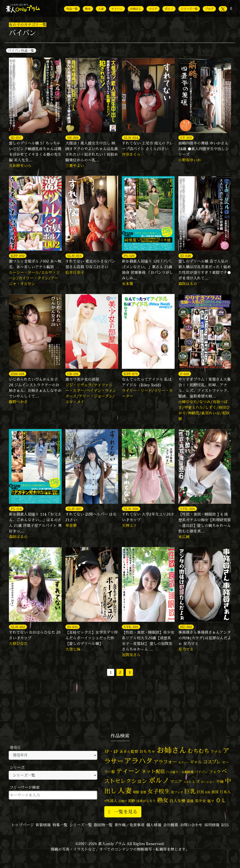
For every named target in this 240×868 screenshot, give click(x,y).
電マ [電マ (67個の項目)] (211, 801)
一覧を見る (123, 812)
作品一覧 (72, 9)
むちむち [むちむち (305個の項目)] (199, 751)
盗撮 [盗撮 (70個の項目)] (190, 801)
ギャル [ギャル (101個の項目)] (196, 762)
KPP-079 (131, 374)
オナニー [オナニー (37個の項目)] (184, 763)
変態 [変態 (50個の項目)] (143, 792)
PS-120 (129, 256)
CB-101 (73, 374)
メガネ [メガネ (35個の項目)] (187, 782)
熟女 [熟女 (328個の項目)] (163, 800)
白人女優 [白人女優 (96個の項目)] (177, 801)
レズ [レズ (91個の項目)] (196, 782)
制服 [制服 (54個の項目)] (136, 792)
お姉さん (136, 9)
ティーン (117, 9)
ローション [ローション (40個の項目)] (208, 782)
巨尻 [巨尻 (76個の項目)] (200, 792)
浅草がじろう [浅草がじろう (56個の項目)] (146, 801)
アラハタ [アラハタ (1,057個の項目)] (139, 761)
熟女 (88, 9)
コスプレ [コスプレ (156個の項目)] (212, 762)
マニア (153, 9)
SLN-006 (131, 509)
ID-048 (186, 256)
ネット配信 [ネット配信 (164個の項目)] (153, 771)
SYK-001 (131, 627)
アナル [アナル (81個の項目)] (216, 752)
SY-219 (186, 138)
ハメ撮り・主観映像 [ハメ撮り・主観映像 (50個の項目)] (180, 772)
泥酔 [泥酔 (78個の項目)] (131, 801)
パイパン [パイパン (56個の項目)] (201, 772)
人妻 (101, 9)
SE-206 (73, 138)
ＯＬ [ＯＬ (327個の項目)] (221, 800)
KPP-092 (18, 256)
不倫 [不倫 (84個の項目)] (220, 782)
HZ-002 (186, 627)
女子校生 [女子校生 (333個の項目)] (159, 791)
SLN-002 (18, 627)
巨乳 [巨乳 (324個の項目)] (190, 791)
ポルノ (169, 9)
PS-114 (16, 509)
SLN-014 (131, 138)
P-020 (185, 374)
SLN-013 (74, 256)
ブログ (209, 9)
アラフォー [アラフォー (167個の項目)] (165, 762)
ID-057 (16, 138)
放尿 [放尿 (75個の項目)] (215, 792)
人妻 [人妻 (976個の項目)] (125, 791)
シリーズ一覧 (189, 9)
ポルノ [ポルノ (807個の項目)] (159, 780)
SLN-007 (74, 509)
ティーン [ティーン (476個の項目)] (128, 771)
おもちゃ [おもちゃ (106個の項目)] (147, 751)
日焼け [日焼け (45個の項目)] (123, 801)
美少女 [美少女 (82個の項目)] (200, 801)
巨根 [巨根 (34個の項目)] (208, 792)
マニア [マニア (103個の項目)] (176, 781)
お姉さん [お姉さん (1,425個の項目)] (172, 750)
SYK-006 (188, 509)
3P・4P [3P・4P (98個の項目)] (111, 751)
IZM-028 (18, 374)
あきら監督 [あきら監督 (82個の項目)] (129, 752)
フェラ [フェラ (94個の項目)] (215, 772)
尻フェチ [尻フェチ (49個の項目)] (177, 792)
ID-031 (73, 627)
